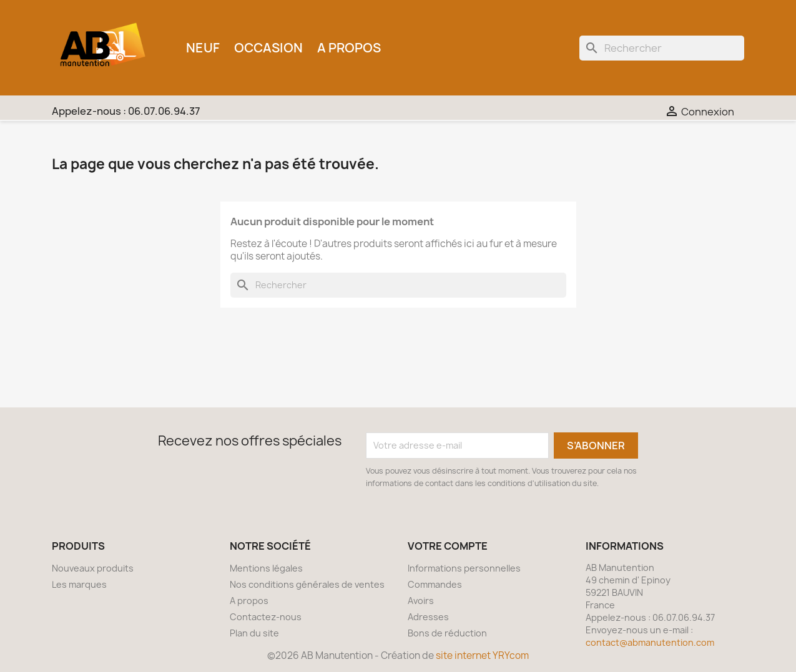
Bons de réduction (447, 633)
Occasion (268, 48)
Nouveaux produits (93, 568)
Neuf (203, 48)
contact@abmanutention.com (650, 642)
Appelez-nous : (126, 111)
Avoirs (421, 601)
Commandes (435, 584)
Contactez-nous (266, 617)
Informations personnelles (464, 568)
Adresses (428, 617)
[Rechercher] (662, 48)
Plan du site (254, 633)
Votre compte (448, 546)
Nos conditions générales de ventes (307, 584)
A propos (349, 48)
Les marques (79, 584)
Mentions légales (266, 568)
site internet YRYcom (482, 655)
